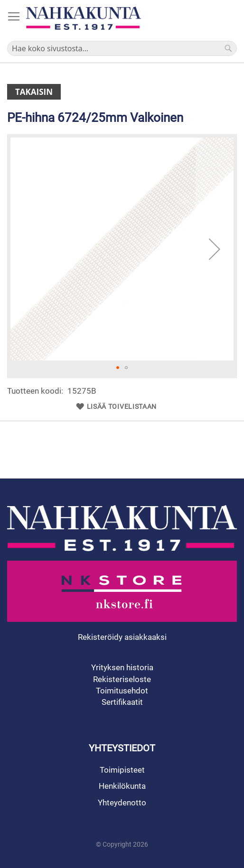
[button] (215, 249)
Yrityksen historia (122, 667)
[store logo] (84, 18)
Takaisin (34, 92)
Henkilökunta (122, 786)
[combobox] (122, 48)
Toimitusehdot (122, 691)
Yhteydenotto (122, 803)
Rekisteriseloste (122, 679)
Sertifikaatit (122, 702)
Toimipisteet (122, 770)
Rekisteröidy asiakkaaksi (122, 637)
